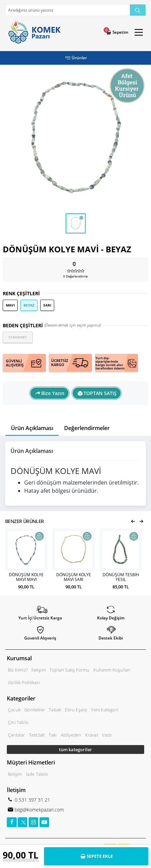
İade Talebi (37, 774)
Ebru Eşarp (76, 710)
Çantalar (17, 735)
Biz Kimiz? (18, 670)
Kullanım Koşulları (112, 670)
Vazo (107, 735)
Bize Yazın (53, 393)
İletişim (39, 670)
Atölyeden (71, 735)
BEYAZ (29, 305)
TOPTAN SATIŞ (100, 393)
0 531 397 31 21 (32, 800)
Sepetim (120, 32)
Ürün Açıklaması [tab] (32, 428)
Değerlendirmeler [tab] (87, 428)
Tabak (55, 710)
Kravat (92, 735)
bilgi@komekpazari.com (39, 810)
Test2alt (37, 735)
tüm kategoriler (75, 749)
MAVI (10, 305)
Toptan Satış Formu (70, 670)
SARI (47, 305)
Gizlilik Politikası (24, 682)
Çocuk (14, 710)
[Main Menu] (139, 32)
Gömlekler (35, 710)
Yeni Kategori (105, 710)
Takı (53, 735)
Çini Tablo (18, 722)
